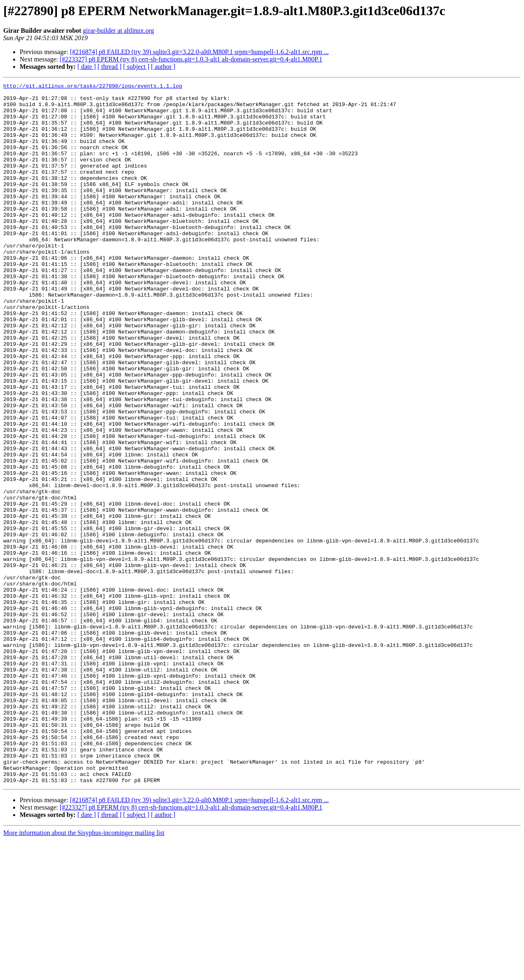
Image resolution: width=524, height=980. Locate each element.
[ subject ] (136, 67)
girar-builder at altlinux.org (118, 31)
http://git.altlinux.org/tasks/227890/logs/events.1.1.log (93, 87)
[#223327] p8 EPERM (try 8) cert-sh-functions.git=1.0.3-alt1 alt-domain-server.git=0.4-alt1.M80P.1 (191, 59)
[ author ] (163, 67)
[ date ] (87, 67)
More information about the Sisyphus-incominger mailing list (84, 973)
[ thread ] (110, 67)
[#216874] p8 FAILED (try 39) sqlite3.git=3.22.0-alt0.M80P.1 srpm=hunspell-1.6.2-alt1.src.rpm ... (199, 52)
